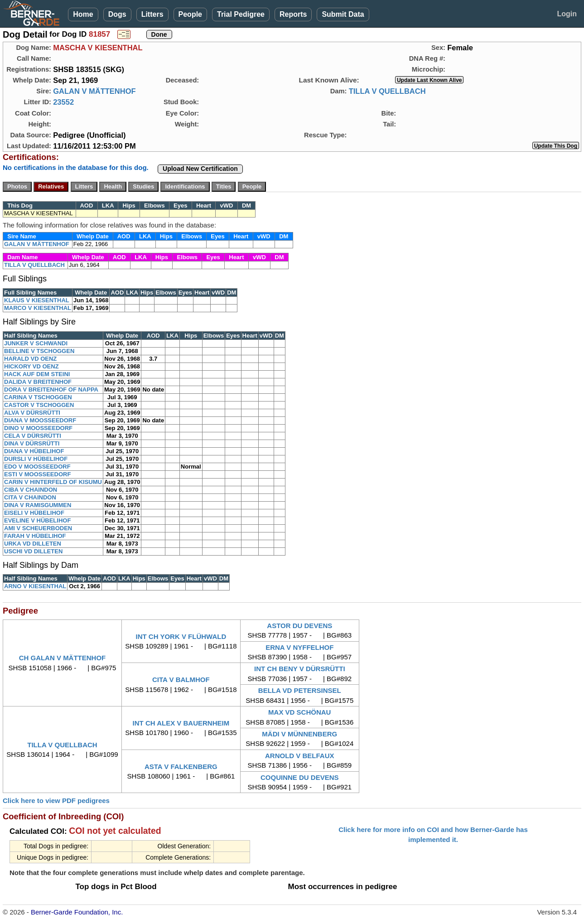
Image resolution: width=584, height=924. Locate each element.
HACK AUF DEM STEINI (37, 374)
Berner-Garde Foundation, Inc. (77, 912)
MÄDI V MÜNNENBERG (299, 734)
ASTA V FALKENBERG (181, 767)
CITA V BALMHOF (181, 680)
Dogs (117, 14)
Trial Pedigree (241, 14)
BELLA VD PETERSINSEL (300, 690)
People (190, 14)
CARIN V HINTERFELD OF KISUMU (53, 482)
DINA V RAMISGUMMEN (38, 505)
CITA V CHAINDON (30, 497)
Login (567, 14)
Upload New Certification (200, 169)
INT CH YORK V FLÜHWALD (181, 636)
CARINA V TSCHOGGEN (38, 397)
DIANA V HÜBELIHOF (34, 451)
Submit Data (343, 14)
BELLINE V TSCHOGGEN (39, 351)
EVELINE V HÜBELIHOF (37, 520)
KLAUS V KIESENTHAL (37, 300)
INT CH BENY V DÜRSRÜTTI (300, 669)
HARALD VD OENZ (30, 359)
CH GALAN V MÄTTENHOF (63, 658)
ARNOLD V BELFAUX (300, 756)
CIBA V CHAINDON (31, 490)
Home (83, 14)
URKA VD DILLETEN (33, 544)
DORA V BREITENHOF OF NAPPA (51, 389)
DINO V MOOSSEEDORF (38, 428)
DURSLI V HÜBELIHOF (36, 459)
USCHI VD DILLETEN (33, 551)
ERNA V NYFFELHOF (299, 647)
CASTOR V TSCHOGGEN (39, 405)
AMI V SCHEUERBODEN (38, 528)
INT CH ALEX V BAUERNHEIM (181, 723)
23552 (63, 102)
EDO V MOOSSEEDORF (37, 467)
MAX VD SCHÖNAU (299, 712)
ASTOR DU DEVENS (299, 626)
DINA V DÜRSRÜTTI (32, 443)
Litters (152, 14)
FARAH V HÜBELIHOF (35, 536)
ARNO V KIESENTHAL (35, 586)
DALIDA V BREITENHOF (38, 382)
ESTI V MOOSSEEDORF (37, 474)
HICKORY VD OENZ (31, 366)
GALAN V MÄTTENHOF (94, 91)
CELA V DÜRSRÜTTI (33, 436)
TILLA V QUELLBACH (387, 91)
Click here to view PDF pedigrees (56, 801)
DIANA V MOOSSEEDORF (40, 420)
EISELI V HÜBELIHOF (34, 513)
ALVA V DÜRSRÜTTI (32, 413)
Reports (293, 14)
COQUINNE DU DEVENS (300, 777)
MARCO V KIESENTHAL (38, 308)
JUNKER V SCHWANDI (36, 343)
